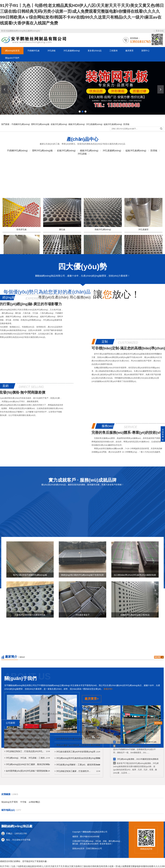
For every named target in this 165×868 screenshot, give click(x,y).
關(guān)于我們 (12, 58)
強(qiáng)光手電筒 (10, 802)
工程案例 (113, 51)
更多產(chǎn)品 (95, 51)
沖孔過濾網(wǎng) (72, 51)
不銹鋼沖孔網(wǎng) (21, 129)
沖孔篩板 (52, 51)
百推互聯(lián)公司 (94, 848)
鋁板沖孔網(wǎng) (59, 129)
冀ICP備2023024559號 (90, 836)
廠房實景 (129, 51)
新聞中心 (145, 51)
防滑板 (126, 129)
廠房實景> (92, 745)
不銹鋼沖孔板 (34, 51)
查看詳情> (108, 735)
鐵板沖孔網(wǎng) (77, 129)
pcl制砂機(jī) (34, 802)
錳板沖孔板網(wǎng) (113, 129)
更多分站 (160, 31)
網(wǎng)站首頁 (12, 51)
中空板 (23, 802)
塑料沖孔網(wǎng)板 (40, 129)
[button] (161, 89)
